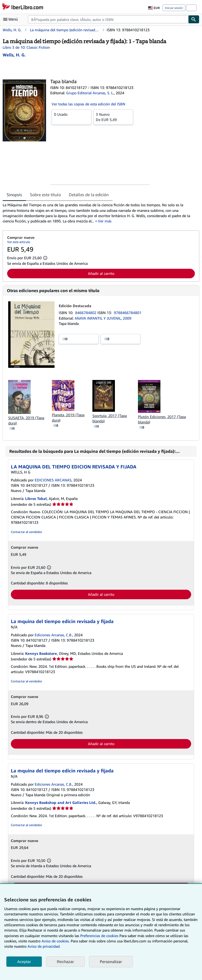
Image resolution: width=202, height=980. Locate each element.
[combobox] (108, 19)
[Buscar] (194, 19)
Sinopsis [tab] (14, 195)
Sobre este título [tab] (45, 195)
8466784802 (86, 313)
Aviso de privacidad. (44, 946)
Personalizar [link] (111, 961)
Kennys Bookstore (41, 653)
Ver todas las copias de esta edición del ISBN (88, 104)
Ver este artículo (19, 242)
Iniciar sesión (174, 8)
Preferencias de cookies (99, 936)
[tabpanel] (99, 213)
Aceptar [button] (24, 962)
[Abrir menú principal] (12, 19)
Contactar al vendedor (26, 532)
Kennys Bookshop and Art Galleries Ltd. (61, 802)
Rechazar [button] (65, 962)
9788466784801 (128, 313)
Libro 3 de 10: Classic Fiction (26, 47)
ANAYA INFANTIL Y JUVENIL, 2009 (103, 318)
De (113, 117)
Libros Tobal (36, 498)
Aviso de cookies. (56, 941)
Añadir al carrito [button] (101, 273)
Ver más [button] (105, 221)
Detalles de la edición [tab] (89, 195)
